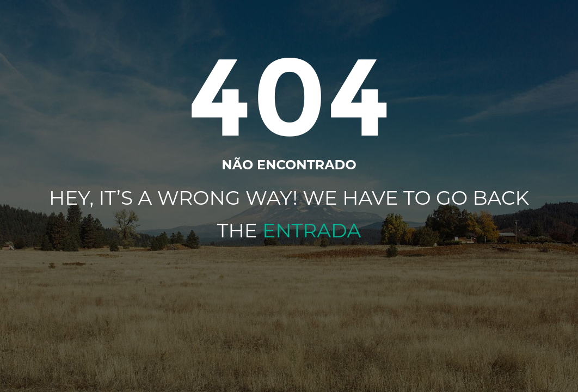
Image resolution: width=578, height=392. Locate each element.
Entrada (312, 230)
